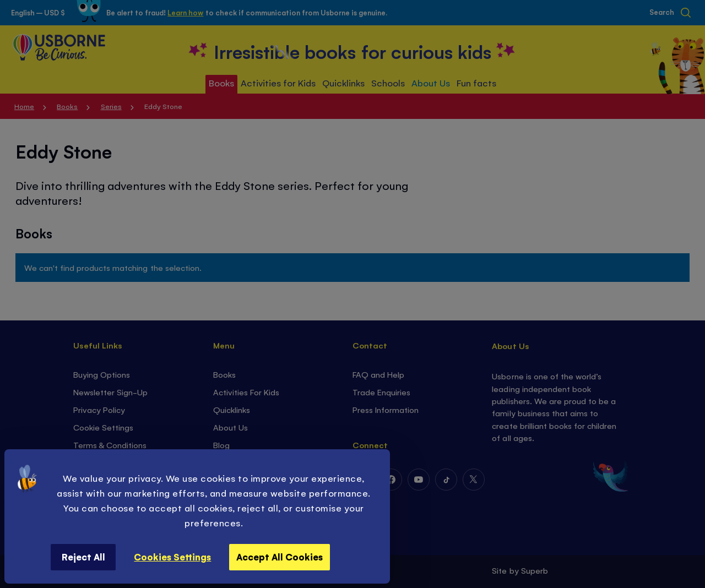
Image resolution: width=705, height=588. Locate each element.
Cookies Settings (172, 557)
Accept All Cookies (280, 557)
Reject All (83, 557)
